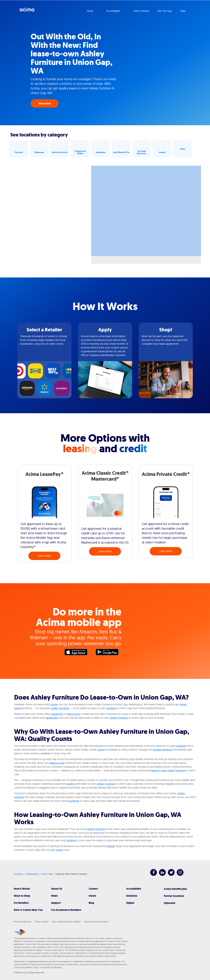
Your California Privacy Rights (66, 922)
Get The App (165, 11)
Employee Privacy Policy (96, 922)
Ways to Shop (22, 896)
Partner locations (174, 896)
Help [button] (183, 11)
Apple (78, 653)
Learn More (44, 556)
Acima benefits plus (175, 889)
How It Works (22, 889)
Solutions (132, 896)
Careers (93, 889)
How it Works (141, 11)
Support (56, 903)
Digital (130, 903)
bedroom (57, 714)
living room (74, 714)
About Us (57, 889)
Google (109, 653)
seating (71, 784)
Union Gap (47, 874)
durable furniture (162, 750)
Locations (19, 874)
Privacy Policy (41, 922)
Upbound (169, 903)
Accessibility (134, 889)
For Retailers (21, 903)
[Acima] (19, 932)
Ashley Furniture (60, 708)
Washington (33, 874)
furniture (111, 708)
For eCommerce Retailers (66, 910)
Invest (92, 896)
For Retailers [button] (114, 11)
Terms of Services (23, 922)
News (54, 896)
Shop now (45, 103)
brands (111, 846)
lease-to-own (57, 763)
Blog (91, 903)
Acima (27, 11)
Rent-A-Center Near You (28, 910)
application (52, 718)
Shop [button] (90, 11)
